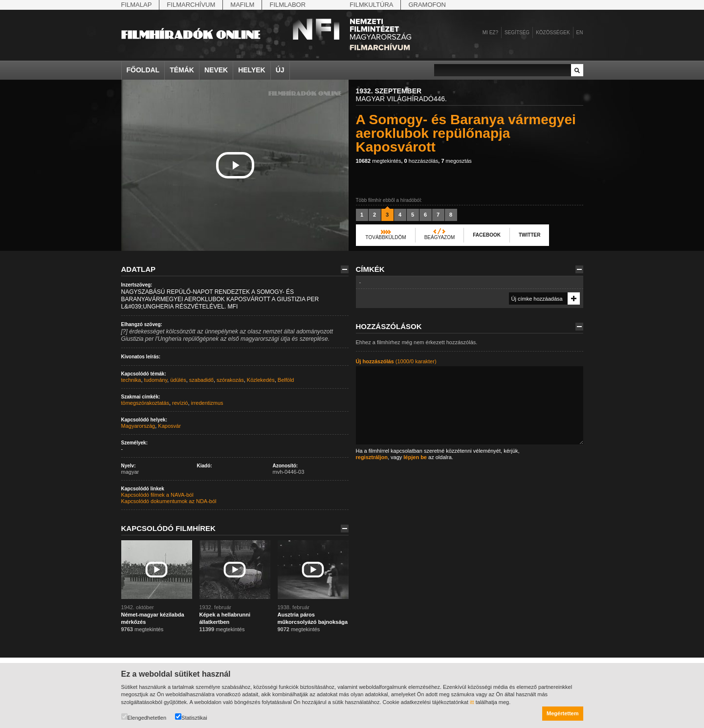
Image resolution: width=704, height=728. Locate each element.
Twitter (529, 235)
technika (131, 380)
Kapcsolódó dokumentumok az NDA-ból (169, 501)
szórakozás (230, 380)
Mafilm (242, 5)
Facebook (487, 235)
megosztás (456, 161)
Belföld (286, 380)
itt (472, 702)
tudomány (156, 380)
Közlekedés (261, 380)
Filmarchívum (191, 5)
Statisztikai (191, 717)
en (580, 33)
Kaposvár (169, 426)
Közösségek (553, 33)
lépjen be (415, 457)
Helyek (252, 70)
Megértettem (562, 713)
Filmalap (137, 5)
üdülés (178, 380)
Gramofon (427, 5)
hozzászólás (421, 161)
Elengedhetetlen (144, 717)
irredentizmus (207, 403)
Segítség (517, 33)
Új (280, 70)
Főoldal (143, 70)
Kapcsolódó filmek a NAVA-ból (157, 495)
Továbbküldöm (386, 237)
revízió (180, 403)
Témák (182, 70)
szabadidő (201, 380)
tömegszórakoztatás (145, 403)
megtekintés (379, 161)
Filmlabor (287, 5)
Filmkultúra (371, 5)
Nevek (216, 70)
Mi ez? (490, 33)
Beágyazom (440, 237)
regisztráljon (372, 457)
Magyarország (138, 426)
